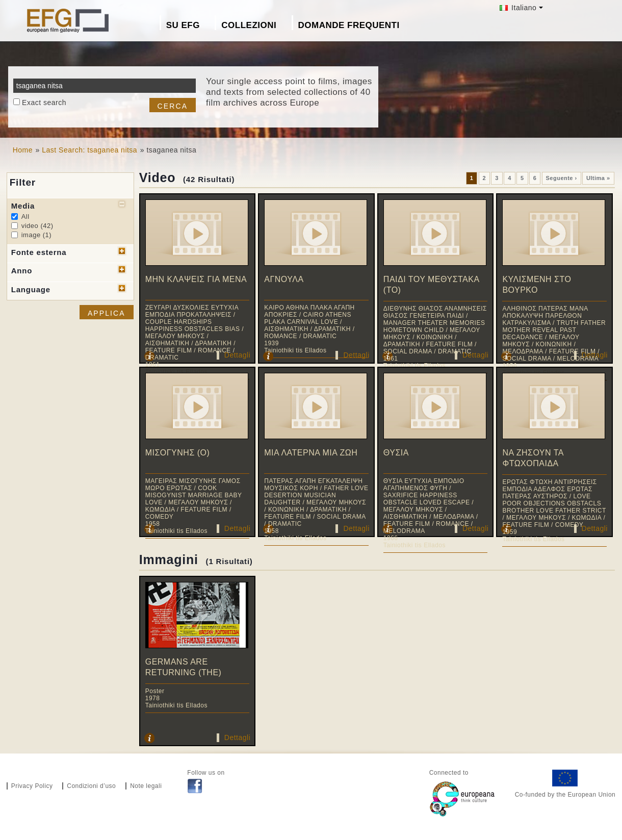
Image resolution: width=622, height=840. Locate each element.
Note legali (146, 786)
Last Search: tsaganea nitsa (89, 150)
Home (23, 150)
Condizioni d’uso (91, 786)
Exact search (44, 103)
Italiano (518, 8)
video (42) (37, 226)
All (25, 217)
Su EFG (183, 25)
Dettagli (237, 355)
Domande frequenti (349, 25)
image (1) (36, 235)
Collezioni (249, 25)
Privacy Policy (32, 786)
